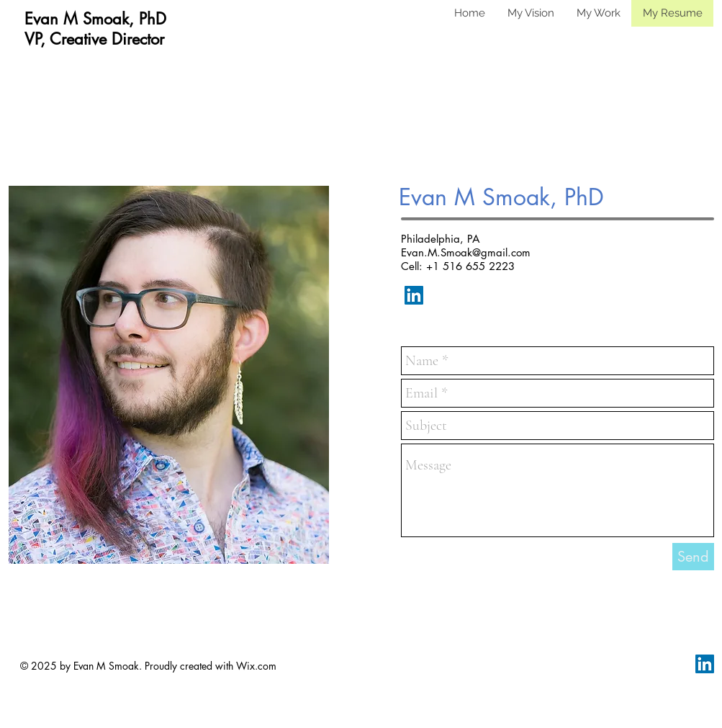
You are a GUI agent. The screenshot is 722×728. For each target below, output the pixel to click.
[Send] (693, 557)
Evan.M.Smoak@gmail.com (466, 252)
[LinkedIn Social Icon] (414, 295)
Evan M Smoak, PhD (95, 19)
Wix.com (256, 666)
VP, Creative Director (94, 39)
